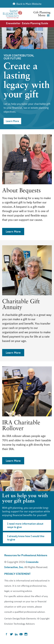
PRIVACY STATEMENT (17, 574)
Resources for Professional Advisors (26, 555)
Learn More (12, 121)
